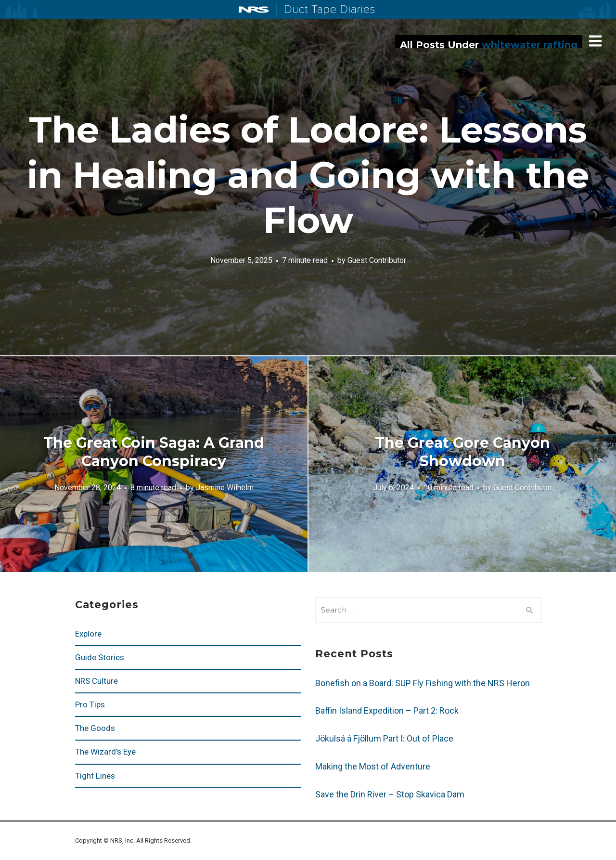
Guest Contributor (377, 260)
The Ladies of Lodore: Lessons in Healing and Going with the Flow (308, 175)
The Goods (95, 728)
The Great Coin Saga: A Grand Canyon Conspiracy (154, 452)
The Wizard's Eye (105, 752)
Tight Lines (95, 776)
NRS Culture (96, 681)
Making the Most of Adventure (373, 766)
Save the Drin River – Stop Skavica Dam (390, 794)
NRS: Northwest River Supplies (254, 10)
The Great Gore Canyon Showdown (462, 452)
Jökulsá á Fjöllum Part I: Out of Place (384, 738)
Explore (88, 634)
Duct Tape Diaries (326, 10)
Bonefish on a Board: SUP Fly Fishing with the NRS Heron (423, 683)
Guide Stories (100, 657)
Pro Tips (90, 704)
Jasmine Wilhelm (225, 488)
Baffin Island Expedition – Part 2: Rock (387, 710)
